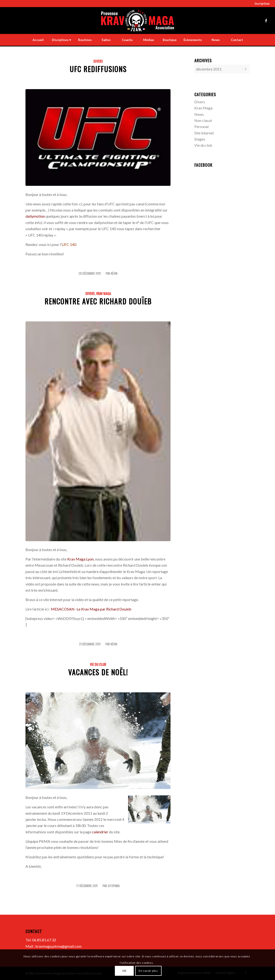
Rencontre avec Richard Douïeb (98, 301)
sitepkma (114, 886)
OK (124, 971)
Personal (201, 126)
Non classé (203, 120)
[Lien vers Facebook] (266, 21)
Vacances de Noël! (98, 672)
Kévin (114, 273)
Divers (98, 61)
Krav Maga (104, 293)
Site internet (204, 132)
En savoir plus (148, 971)
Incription (262, 4)
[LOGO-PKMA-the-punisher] (137, 20)
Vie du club (98, 664)
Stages (200, 139)
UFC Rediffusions (98, 69)
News (199, 114)
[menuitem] (261, 4)
